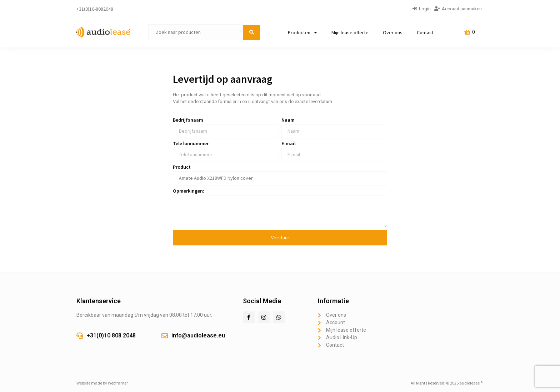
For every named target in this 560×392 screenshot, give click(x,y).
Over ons (393, 32)
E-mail (289, 144)
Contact (425, 32)
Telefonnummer (191, 144)
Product (182, 167)
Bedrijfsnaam (188, 120)
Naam (288, 120)
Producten (302, 32)
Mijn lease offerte (350, 32)
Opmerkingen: (189, 191)
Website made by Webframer (102, 383)
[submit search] (252, 32)
